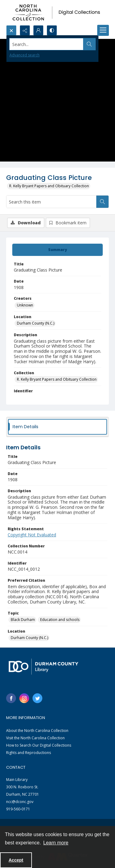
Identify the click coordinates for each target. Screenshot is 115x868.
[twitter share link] (37, 698)
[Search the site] (46, 44)
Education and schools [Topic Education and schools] (60, 620)
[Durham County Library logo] (43, 666)
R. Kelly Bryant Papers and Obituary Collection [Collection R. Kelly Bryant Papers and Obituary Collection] (57, 379)
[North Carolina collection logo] (57, 13)
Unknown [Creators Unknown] (25, 305)
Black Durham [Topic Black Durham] (23, 620)
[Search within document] (102, 202)
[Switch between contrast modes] (52, 30)
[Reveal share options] (25, 30)
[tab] (57, 250)
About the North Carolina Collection (37, 731)
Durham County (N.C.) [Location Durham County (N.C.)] (36, 323)
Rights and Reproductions (29, 753)
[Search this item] (51, 202)
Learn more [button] (56, 843)
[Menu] (103, 30)
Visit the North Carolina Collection (35, 738)
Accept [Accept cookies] (16, 860)
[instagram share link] (24, 698)
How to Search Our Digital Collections (39, 745)
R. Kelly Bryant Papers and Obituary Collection (49, 186)
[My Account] (38, 30)
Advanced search (25, 55)
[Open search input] (11, 30)
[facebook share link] (11, 698)
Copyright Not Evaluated (32, 535)
